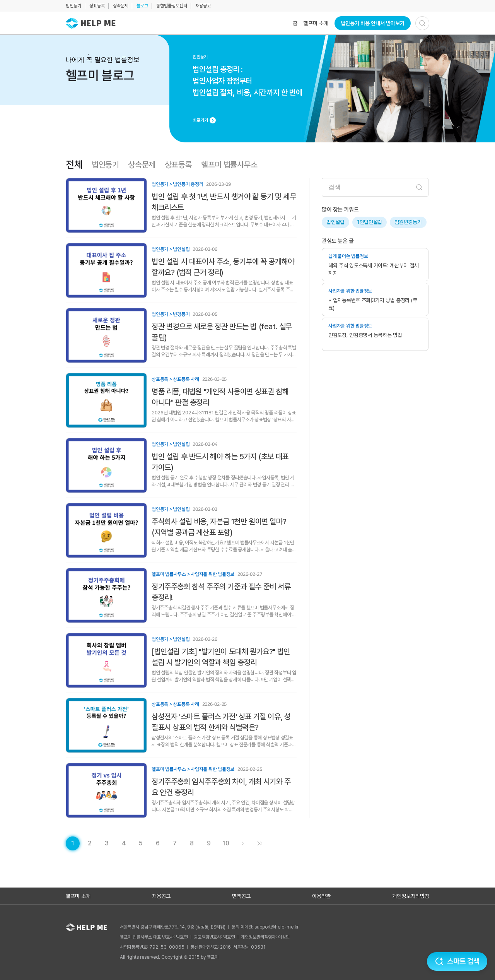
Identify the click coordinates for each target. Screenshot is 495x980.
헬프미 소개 (316, 23)
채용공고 (203, 6)
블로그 (142, 6)
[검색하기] (422, 23)
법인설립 (335, 222)
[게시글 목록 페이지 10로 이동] (226, 843)
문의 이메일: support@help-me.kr (265, 927)
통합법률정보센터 (172, 6)
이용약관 (321, 896)
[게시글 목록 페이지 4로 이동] (124, 843)
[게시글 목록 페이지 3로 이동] (107, 843)
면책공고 (241, 896)
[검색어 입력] (375, 187)
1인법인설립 (370, 222)
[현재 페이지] (73, 843)
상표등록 (97, 6)
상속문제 (121, 6)
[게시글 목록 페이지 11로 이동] (260, 843)
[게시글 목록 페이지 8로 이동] (192, 843)
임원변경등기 (408, 222)
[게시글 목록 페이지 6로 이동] (158, 843)
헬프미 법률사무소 (229, 165)
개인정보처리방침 (411, 896)
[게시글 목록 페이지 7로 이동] (175, 843)
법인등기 (73, 6)
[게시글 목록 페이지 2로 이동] (90, 843)
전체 (74, 165)
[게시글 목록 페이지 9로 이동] (209, 843)
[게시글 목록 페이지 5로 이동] (141, 843)
